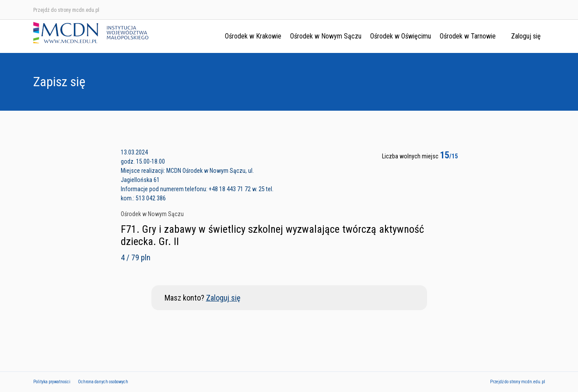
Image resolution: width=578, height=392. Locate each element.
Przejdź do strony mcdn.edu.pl (66, 10)
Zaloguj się (526, 36)
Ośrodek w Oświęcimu (401, 36)
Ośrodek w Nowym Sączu (326, 36)
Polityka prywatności (52, 382)
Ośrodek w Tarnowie (468, 36)
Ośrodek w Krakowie (253, 36)
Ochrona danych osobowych (103, 382)
